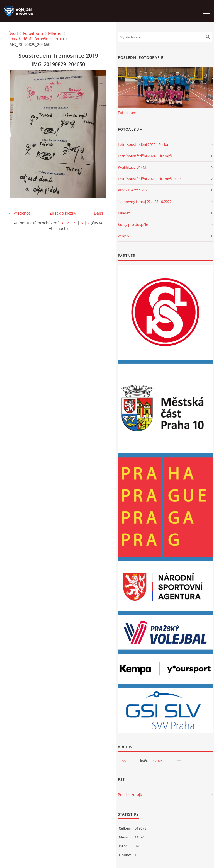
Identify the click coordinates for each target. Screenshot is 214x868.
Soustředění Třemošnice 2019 (36, 39)
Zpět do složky (63, 213)
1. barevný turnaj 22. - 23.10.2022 (145, 202)
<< (124, 761)
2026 (159, 761)
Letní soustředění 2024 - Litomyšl (145, 156)
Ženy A (123, 236)
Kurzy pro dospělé (133, 224)
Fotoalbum (33, 33)
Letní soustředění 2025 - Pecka (143, 144)
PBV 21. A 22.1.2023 (134, 190)
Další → (101, 213)
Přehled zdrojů (130, 794)
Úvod (13, 33)
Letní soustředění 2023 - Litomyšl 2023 (149, 179)
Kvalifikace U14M (132, 167)
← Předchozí (20, 213)
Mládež (55, 33)
